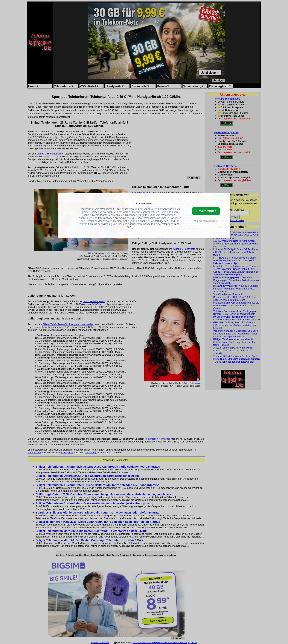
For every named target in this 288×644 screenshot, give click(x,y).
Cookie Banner (144, 204)
